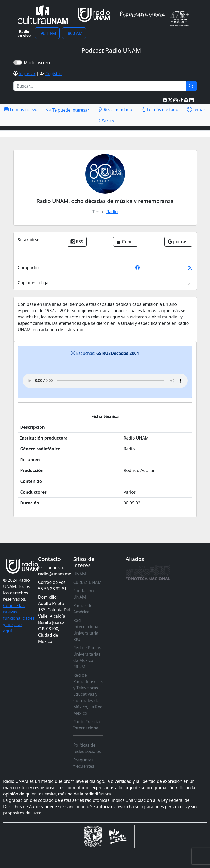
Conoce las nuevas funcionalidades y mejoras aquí (19, 618)
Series (105, 121)
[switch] (18, 63)
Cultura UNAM (87, 582)
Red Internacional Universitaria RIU (86, 630)
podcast (178, 242)
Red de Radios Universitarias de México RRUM (87, 657)
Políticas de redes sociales (87, 748)
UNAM (80, 574)
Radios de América (83, 609)
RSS (77, 242)
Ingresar (27, 74)
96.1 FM (47, 33)
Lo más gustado (160, 109)
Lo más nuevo (21, 109)
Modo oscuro (38, 63)
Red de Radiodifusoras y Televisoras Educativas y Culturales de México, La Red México (88, 694)
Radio (112, 212)
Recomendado (115, 109)
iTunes (126, 242)
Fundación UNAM (84, 594)
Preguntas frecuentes (84, 763)
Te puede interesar (68, 110)
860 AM (74, 33)
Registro (53, 74)
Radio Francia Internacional (87, 725)
